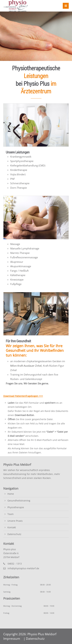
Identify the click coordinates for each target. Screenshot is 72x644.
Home (11, 494)
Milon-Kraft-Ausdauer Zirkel (26, 366)
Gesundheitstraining (19, 501)
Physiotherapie (16, 507)
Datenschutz (14, 534)
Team (10, 514)
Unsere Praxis (15, 521)
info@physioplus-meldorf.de (23, 568)
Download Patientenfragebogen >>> (23, 396)
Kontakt (12, 527)
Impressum (12, 638)
